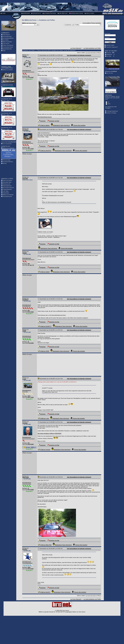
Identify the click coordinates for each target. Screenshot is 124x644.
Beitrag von (25, 55)
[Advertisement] (8, 172)
